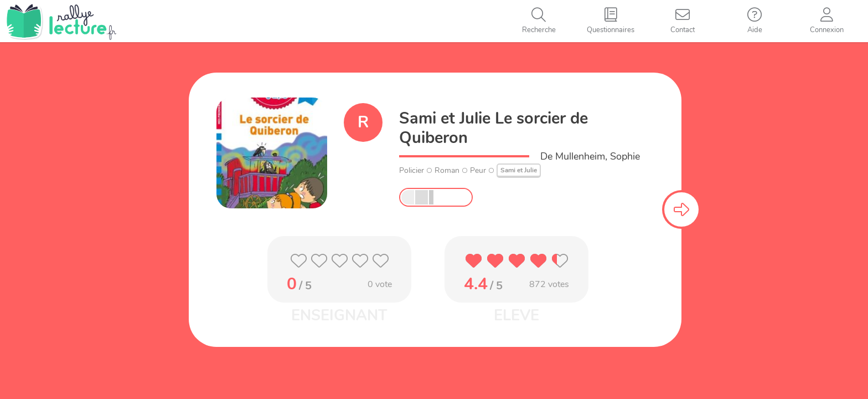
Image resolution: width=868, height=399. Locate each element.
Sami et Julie (519, 170)
